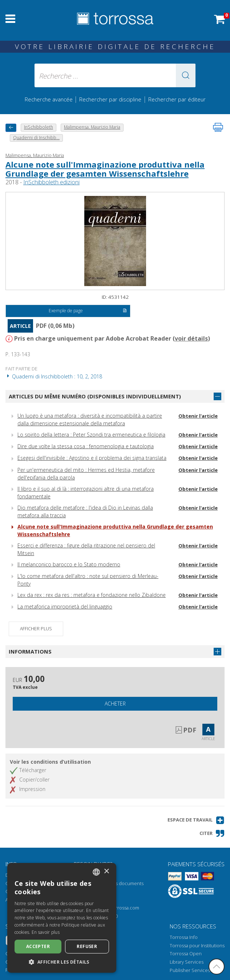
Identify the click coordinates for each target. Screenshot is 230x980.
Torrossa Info (184, 937)
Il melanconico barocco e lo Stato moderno (69, 564)
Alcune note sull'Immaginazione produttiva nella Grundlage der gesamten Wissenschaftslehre (105, 169)
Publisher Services (190, 970)
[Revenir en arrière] (11, 128)
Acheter (115, 704)
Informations (30, 651)
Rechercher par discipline (110, 99)
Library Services (187, 962)
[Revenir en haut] (217, 967)
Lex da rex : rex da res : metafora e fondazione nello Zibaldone (92, 595)
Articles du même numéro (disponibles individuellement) (95, 396)
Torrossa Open (186, 954)
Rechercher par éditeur (177, 99)
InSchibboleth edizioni (51, 182)
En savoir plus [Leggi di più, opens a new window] (46, 932)
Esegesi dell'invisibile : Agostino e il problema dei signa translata (92, 458)
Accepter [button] (38, 946)
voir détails (191, 338)
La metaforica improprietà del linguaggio (65, 607)
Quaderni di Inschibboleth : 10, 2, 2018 (54, 376)
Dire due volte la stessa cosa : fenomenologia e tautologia (86, 446)
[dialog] (62, 918)
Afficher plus (36, 629)
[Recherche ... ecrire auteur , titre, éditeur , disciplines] (115, 75)
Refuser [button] (87, 946)
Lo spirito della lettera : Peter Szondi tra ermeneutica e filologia (91, 435)
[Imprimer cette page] (218, 127)
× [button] (106, 871)
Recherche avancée (49, 99)
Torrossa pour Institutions (197, 946)
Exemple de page (88, 311)
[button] (186, 75)
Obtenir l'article (198, 416)
